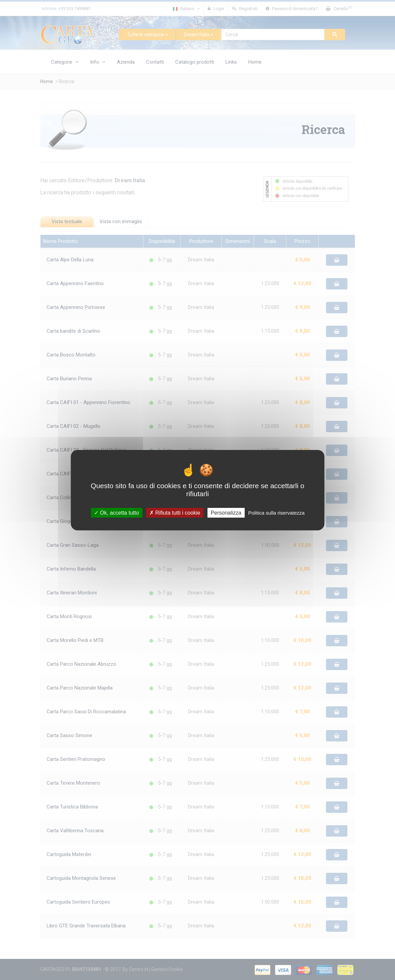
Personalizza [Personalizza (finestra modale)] (226, 512)
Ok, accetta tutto (117, 512)
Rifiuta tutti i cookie (175, 512)
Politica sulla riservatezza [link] (276, 512)
